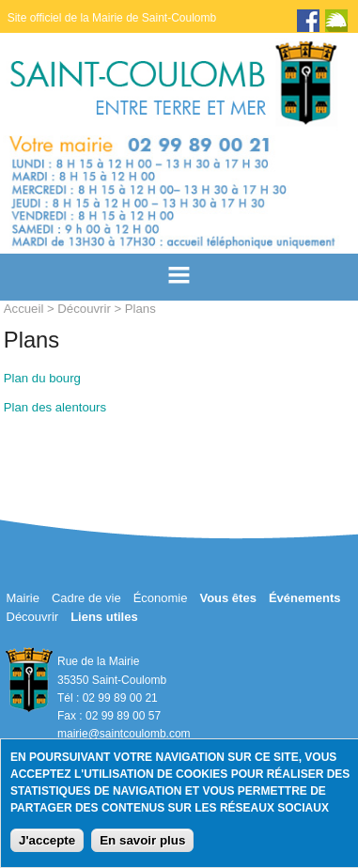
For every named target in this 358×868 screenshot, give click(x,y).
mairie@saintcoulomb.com (124, 734)
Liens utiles (104, 617)
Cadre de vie (86, 598)
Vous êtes (227, 598)
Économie (161, 598)
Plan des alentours (55, 407)
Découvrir (84, 309)
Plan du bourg (42, 378)
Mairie (23, 598)
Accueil (24, 309)
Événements (305, 598)
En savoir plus (142, 840)
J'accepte (47, 840)
